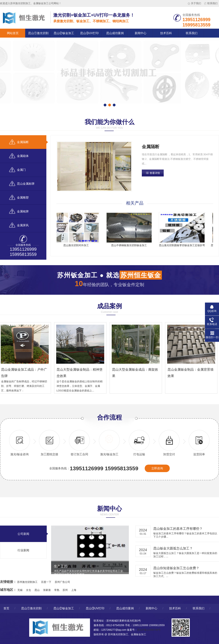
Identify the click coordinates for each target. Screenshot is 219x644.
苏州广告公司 (62, 582)
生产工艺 (60, 566)
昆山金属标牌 (22, 183)
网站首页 (13, 33)
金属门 (17, 170)
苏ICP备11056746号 (149, 630)
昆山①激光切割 (38, 33)
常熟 (57, 590)
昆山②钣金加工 (64, 33)
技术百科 (166, 33)
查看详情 (155, 173)
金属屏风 (19, 225)
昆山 (37, 590)
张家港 (47, 590)
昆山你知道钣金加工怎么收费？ (176, 568)
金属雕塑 (19, 197)
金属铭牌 (19, 211)
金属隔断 (19, 142)
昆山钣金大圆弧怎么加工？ (173, 548)
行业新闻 (23, 550)
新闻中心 (141, 33)
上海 (74, 590)
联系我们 (211, 3)
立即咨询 (157, 468)
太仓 (28, 590)
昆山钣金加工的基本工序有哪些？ (178, 529)
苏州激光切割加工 (27, 582)
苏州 (65, 590)
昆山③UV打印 (89, 33)
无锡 (20, 590)
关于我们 (194, 3)
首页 (6, 608)
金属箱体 (19, 156)
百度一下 (46, 582)
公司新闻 (23, 534)
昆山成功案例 (115, 33)
